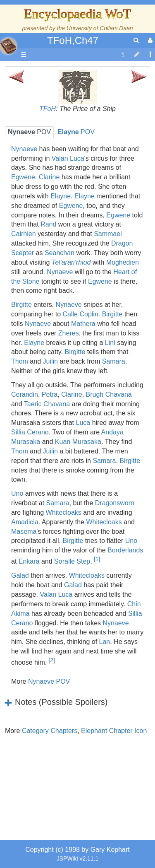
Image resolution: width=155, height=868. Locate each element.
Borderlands (125, 550)
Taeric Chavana (47, 404)
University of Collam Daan (100, 28)
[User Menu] (149, 40)
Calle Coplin (81, 314)
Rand (48, 224)
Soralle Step (72, 561)
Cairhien (24, 234)
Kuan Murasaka (78, 442)
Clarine (49, 177)
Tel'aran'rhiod (71, 262)
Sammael (108, 234)
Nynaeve (24, 149)
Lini (110, 343)
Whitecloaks (64, 512)
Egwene (23, 177)
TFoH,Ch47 (73, 40)
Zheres (69, 333)
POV (29, 132)
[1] (97, 559)
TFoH (48, 109)
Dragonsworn (115, 503)
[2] (51, 660)
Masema (24, 532)
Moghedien (123, 262)
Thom (20, 361)
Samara (114, 361)
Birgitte (21, 305)
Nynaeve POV (49, 681)
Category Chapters (50, 731)
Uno (17, 493)
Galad (20, 575)
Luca (83, 423)
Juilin (50, 361)
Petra (50, 394)
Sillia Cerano (30, 432)
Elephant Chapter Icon (114, 731)
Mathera (83, 324)
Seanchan (60, 253)
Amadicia (25, 522)
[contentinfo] (123, 55)
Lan (105, 642)
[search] (136, 40)
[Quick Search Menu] (136, 40)
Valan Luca (68, 158)
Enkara (29, 561)
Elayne (61, 196)
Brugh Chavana (109, 394)
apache (8, 46)
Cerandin (25, 394)
